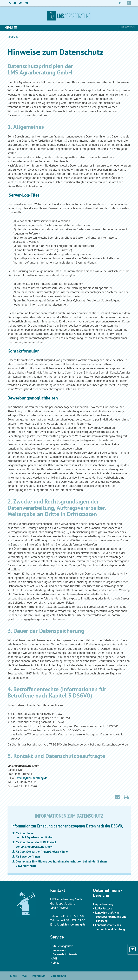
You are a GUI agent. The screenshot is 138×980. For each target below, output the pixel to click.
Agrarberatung (104, 904)
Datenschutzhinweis (65, 954)
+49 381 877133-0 (72, 916)
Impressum (59, 950)
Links (56, 963)
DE (120, 3)
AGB (55, 958)
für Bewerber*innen (28, 857)
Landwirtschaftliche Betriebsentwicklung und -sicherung (112, 917)
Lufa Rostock (127, 27)
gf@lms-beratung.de (73, 924)
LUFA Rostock (104, 908)
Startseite (13, 37)
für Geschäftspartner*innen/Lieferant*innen (42, 852)
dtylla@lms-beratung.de (32, 778)
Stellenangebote (63, 946)
